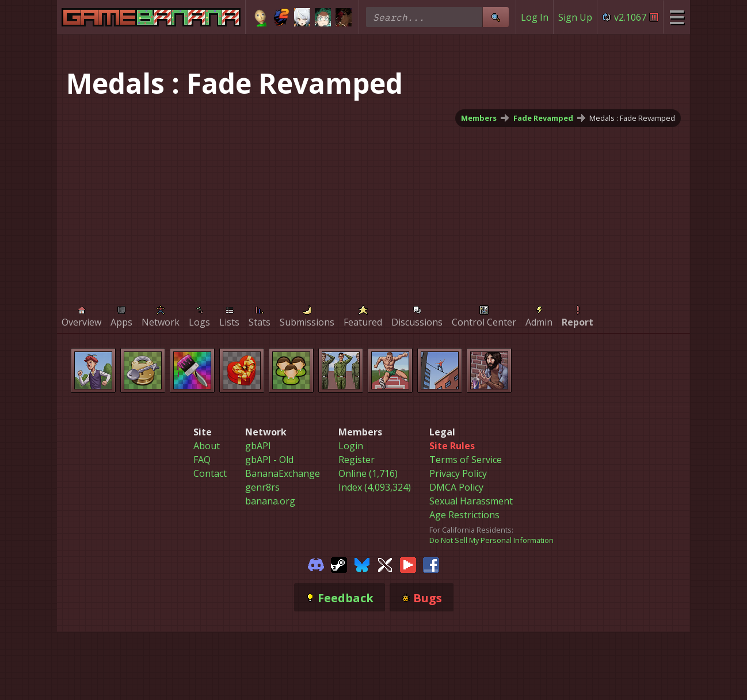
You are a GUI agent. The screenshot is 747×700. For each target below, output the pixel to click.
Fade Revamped (543, 118)
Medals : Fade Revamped (632, 118)
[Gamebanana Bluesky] (362, 564)
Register (357, 460)
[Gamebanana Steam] (339, 564)
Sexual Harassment (471, 501)
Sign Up (575, 17)
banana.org (270, 501)
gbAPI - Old (269, 460)
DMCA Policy (456, 487)
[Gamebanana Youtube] (408, 564)
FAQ (202, 460)
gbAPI (258, 446)
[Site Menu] (677, 17)
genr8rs (262, 487)
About (207, 446)
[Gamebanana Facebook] (431, 564)
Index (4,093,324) (375, 487)
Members (479, 118)
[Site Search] (496, 17)
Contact (210, 473)
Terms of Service (466, 460)
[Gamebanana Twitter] (385, 564)
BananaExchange (283, 473)
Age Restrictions (464, 515)
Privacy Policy (458, 473)
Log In (535, 17)
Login (351, 446)
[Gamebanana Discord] (316, 564)
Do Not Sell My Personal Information (491, 540)
